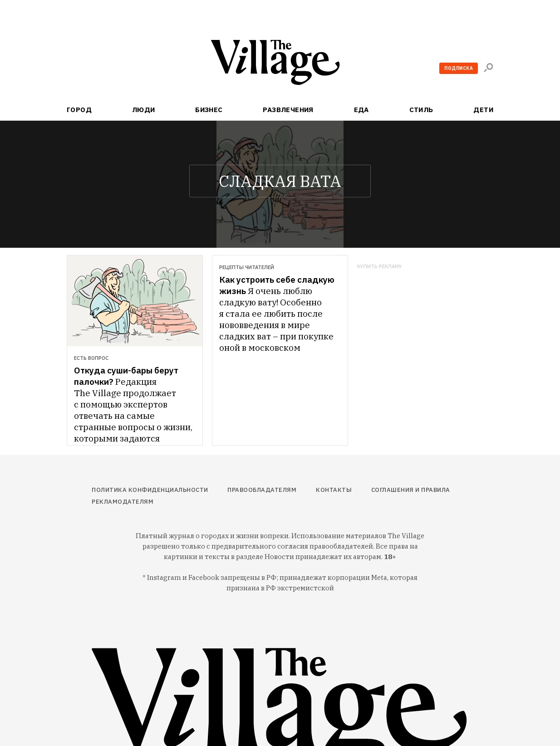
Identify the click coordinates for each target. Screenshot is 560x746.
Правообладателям (262, 490)
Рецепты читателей (247, 267)
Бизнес (209, 110)
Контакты (334, 490)
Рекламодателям (123, 502)
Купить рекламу (380, 267)
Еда (361, 110)
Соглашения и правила (411, 490)
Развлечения (288, 110)
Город (79, 110)
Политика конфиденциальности (150, 490)
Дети (483, 110)
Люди (144, 110)
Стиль (421, 110)
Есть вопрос (91, 358)
